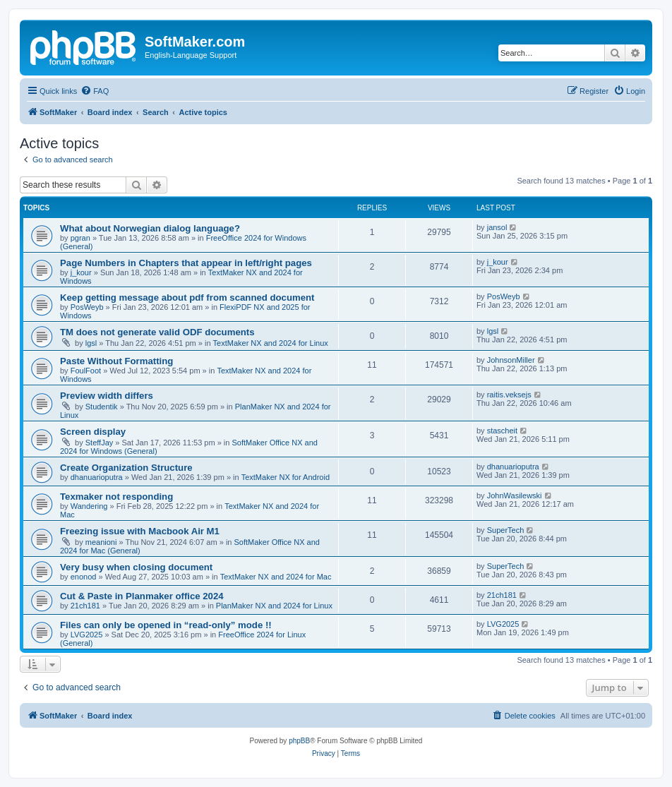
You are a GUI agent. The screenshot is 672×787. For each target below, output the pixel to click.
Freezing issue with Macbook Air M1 (140, 531)
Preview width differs (107, 396)
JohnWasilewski (515, 495)
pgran (80, 238)
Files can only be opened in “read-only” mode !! (166, 625)
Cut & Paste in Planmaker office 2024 (142, 596)
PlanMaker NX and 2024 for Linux (274, 606)
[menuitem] (95, 91)
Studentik (102, 407)
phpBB (299, 741)
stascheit (502, 431)
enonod (84, 577)
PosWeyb (87, 307)
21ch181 (85, 606)
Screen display (93, 432)
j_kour (81, 272)
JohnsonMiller (511, 360)
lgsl (91, 343)
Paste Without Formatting (116, 361)
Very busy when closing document (136, 567)
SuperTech (506, 530)
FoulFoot (86, 371)
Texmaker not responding (116, 497)
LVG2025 (87, 635)
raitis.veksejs (509, 395)
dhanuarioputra (97, 477)
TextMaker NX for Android (286, 477)
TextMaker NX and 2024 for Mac (276, 577)
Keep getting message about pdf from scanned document (187, 298)
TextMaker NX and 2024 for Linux (271, 343)
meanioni (101, 542)
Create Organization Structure (126, 468)
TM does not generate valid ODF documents (157, 332)
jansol (497, 227)
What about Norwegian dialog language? (150, 228)
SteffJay (100, 443)
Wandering (89, 506)
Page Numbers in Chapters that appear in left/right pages (186, 263)
